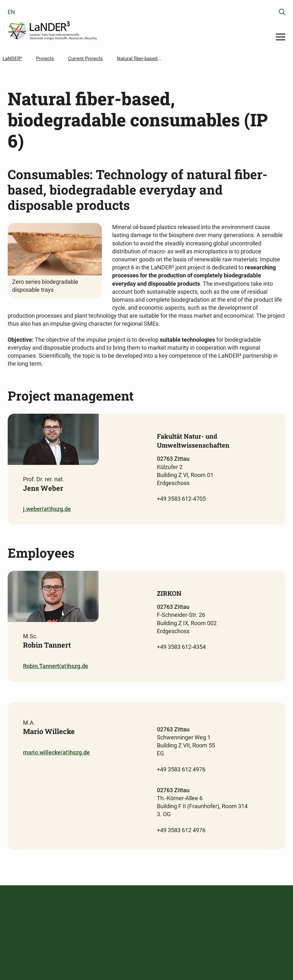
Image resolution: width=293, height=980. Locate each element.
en (11, 12)
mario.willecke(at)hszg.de (56, 752)
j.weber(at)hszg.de (47, 509)
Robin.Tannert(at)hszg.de (56, 666)
